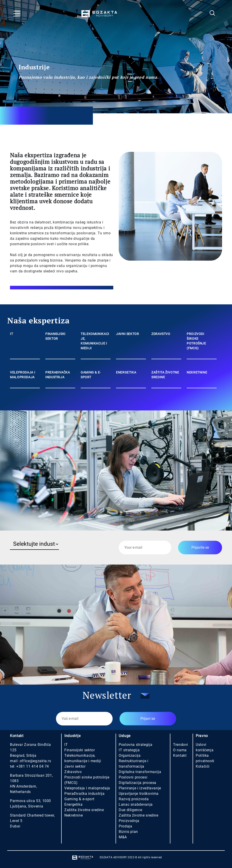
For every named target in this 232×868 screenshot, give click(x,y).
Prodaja (125, 826)
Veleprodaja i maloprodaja (87, 788)
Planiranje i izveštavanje (140, 788)
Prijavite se (200, 547)
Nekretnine (74, 815)
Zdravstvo (73, 772)
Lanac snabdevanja (136, 804)
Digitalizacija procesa (138, 783)
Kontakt (180, 755)
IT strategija (129, 750)
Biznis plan (128, 832)
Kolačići (203, 766)
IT (66, 745)
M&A (123, 837)
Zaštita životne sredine (84, 810)
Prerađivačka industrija (85, 794)
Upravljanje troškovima (139, 794)
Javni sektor (75, 766)
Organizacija (130, 755)
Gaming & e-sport (79, 799)
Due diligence (130, 810)
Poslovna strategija (135, 745)
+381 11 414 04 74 (33, 766)
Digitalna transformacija (140, 772)
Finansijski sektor (80, 750)
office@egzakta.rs (35, 761)
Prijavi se (148, 719)
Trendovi (181, 745)
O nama (180, 750)
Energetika (73, 804)
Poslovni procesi (133, 777)
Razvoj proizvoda (134, 799)
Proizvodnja (129, 821)
